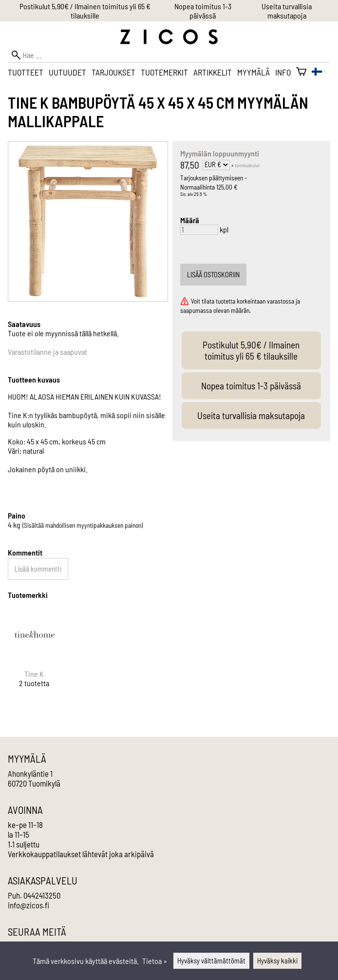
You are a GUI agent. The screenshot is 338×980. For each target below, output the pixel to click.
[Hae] (169, 55)
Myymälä (253, 72)
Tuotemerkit (164, 72)
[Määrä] (199, 230)
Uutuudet (67, 72)
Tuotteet (26, 72)
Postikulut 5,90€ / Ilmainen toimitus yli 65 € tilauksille (85, 11)
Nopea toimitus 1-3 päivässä (203, 11)
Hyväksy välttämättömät (211, 961)
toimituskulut (247, 165)
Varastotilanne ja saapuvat (47, 352)
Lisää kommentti (38, 569)
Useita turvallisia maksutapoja (287, 11)
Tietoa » (155, 961)
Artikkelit (213, 72)
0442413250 (42, 895)
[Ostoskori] (301, 72)
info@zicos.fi (28, 905)
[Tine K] (34, 657)
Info (283, 72)
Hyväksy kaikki (277, 961)
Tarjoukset (113, 72)
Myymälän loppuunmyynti (220, 153)
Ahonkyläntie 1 (30, 773)
